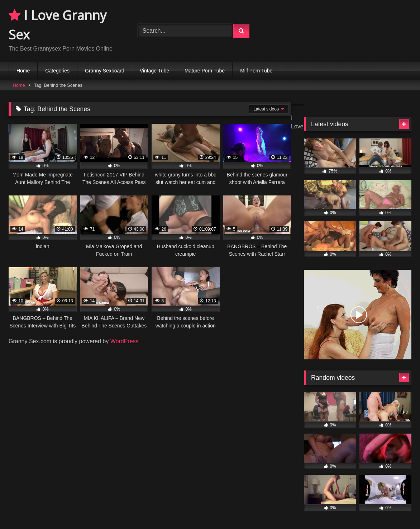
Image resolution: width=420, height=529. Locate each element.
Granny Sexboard (105, 71)
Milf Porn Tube (256, 71)
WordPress (125, 341)
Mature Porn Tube (205, 71)
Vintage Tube (154, 71)
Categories (57, 71)
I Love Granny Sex (58, 25)
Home (23, 71)
